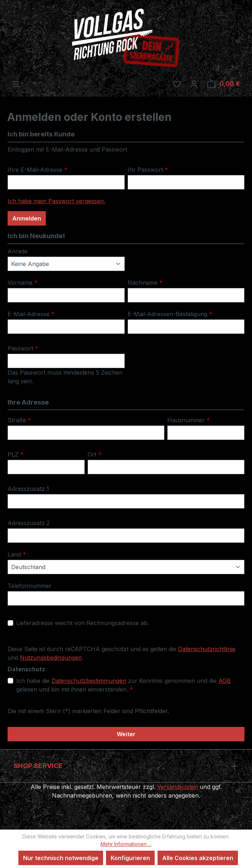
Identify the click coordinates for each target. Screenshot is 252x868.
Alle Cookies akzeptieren (196, 858)
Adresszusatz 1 (27, 489)
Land (16, 555)
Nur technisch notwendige (63, 858)
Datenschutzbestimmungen (84, 681)
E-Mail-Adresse (29, 314)
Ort (94, 455)
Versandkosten (144, 787)
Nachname (143, 283)
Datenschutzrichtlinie (195, 649)
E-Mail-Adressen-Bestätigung (167, 314)
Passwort (21, 348)
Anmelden (26, 219)
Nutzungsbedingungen (36, 658)
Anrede (17, 251)
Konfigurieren (130, 858)
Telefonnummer (27, 586)
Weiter (126, 734)
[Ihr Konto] (196, 84)
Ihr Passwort (146, 170)
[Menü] (16, 84)
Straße (18, 420)
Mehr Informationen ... (126, 844)
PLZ (15, 455)
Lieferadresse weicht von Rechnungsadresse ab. (79, 623)
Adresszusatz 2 (27, 523)
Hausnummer (187, 420)
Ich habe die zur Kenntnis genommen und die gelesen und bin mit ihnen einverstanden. (128, 685)
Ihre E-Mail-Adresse (35, 170)
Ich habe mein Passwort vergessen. (53, 201)
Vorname (21, 283)
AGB (212, 681)
